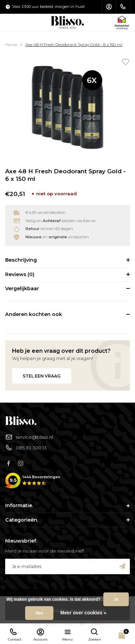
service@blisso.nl (29, 437)
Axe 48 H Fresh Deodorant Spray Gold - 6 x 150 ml (74, 45)
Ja (116, 599)
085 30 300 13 (26, 448)
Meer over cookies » (83, 613)
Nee (39, 613)
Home (11, 45)
